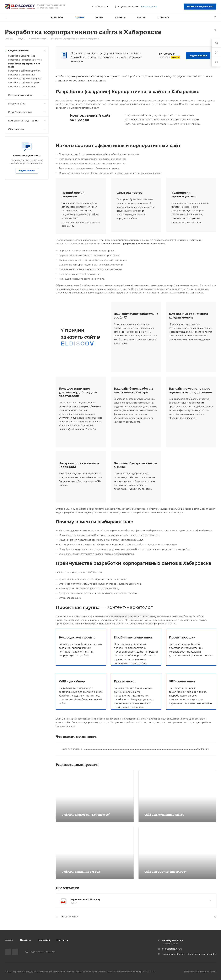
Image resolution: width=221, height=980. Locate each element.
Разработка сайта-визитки (22, 87)
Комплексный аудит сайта (27, 121)
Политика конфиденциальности (200, 972)
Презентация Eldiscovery (86, 899)
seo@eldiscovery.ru (172, 949)
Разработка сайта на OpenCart (24, 71)
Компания (44, 940)
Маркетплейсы (27, 104)
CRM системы (27, 129)
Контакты (63, 940)
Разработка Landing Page (22, 56)
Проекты (25, 940)
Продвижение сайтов (27, 95)
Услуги (9, 940)
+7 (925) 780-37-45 (128, 7)
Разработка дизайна (27, 112)
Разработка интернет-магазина (25, 60)
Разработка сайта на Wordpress (25, 79)
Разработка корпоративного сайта (24, 65)
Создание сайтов (27, 51)
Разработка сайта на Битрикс (24, 83)
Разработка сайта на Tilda (22, 75)
